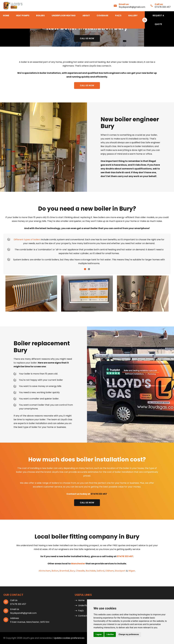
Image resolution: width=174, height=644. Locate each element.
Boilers (40, 16)
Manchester (78, 564)
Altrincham (45, 571)
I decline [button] (110, 634)
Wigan (132, 571)
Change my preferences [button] (129, 634)
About (86, 16)
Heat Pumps (23, 16)
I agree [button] (99, 634)
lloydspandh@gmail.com (132, 7)
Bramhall (64, 571)
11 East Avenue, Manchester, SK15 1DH (30, 622)
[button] (85, 269)
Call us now (87, 38)
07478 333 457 (163, 7)
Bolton (55, 571)
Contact (83, 616)
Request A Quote (158, 20)
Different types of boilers (27, 240)
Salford (100, 571)
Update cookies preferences (69, 638)
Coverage (102, 16)
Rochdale (91, 571)
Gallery (133, 16)
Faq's (118, 16)
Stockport (120, 571)
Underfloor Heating (64, 16)
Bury (72, 571)
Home (6, 16)
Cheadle (80, 571)
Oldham (109, 571)
